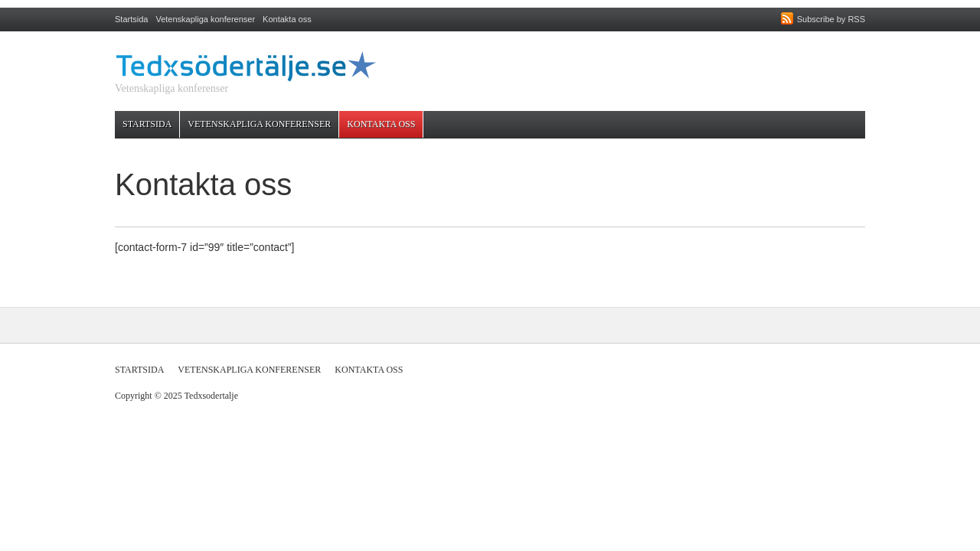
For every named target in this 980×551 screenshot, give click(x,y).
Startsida (131, 19)
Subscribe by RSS (831, 19)
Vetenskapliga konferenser (205, 19)
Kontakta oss (287, 19)
